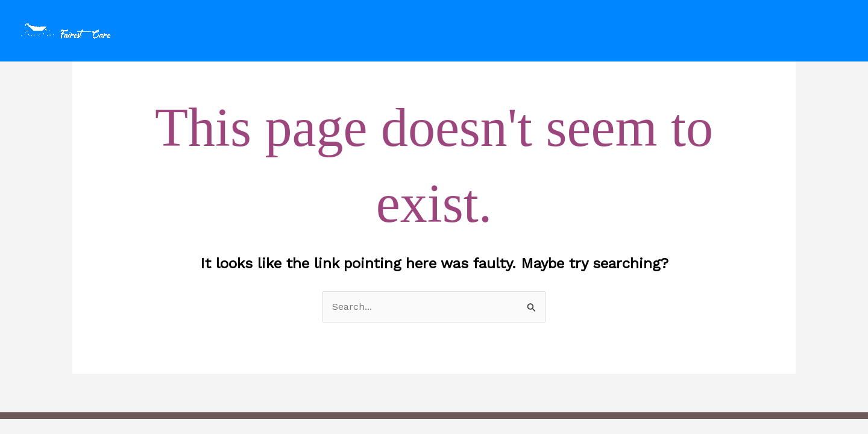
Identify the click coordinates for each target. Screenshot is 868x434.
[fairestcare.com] (66, 30)
